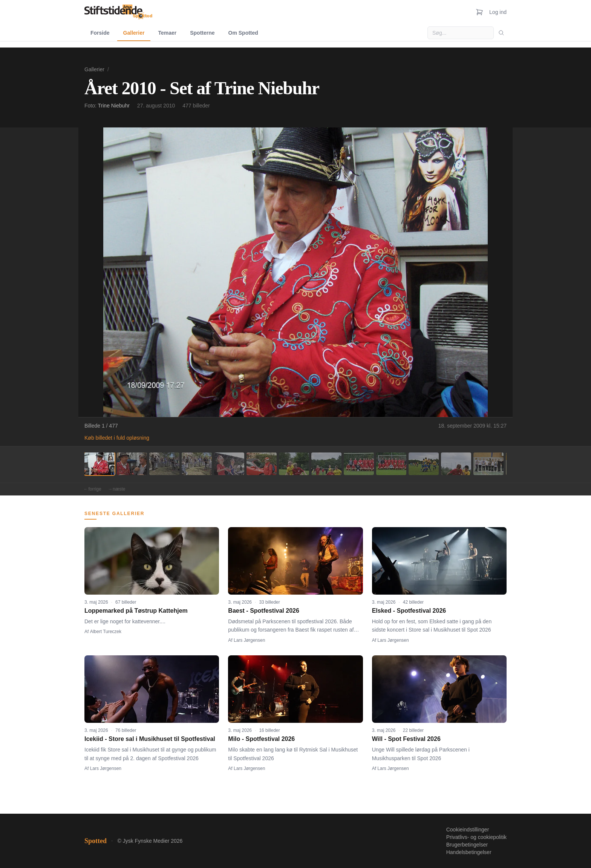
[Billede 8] (326, 464)
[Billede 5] (229, 464)
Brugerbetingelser (467, 845)
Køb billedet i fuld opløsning (117, 438)
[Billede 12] (456, 464)
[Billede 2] (132, 464)
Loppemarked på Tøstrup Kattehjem (136, 611)
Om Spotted (243, 33)
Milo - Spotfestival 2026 (261, 739)
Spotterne (202, 33)
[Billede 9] (359, 464)
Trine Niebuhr (114, 106)
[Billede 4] (197, 464)
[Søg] (501, 33)
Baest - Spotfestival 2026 (264, 611)
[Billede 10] (391, 464)
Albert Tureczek (106, 632)
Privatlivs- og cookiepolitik (476, 837)
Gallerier (134, 33)
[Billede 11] (424, 464)
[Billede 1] (100, 464)
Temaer (167, 33)
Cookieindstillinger (468, 830)
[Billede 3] (164, 464)
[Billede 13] (488, 464)
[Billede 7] (294, 464)
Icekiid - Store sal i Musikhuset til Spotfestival (150, 739)
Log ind (498, 12)
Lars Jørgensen (249, 640)
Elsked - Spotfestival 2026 (409, 611)
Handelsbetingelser (469, 852)
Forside (100, 33)
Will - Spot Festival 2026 (406, 739)
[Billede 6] (262, 464)
